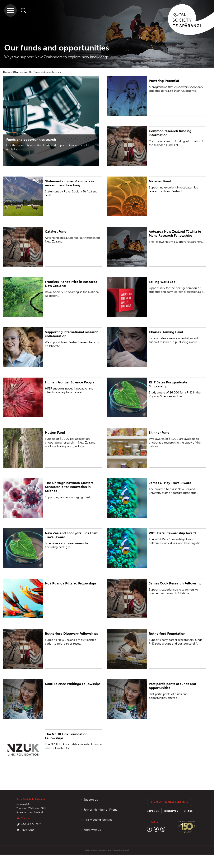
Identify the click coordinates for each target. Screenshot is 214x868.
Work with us (92, 830)
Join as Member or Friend (100, 810)
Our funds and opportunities (45, 72)
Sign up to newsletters (170, 802)
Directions (27, 830)
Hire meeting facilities (98, 820)
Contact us (28, 818)
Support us (91, 800)
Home (7, 72)
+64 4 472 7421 (31, 824)
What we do (20, 72)
